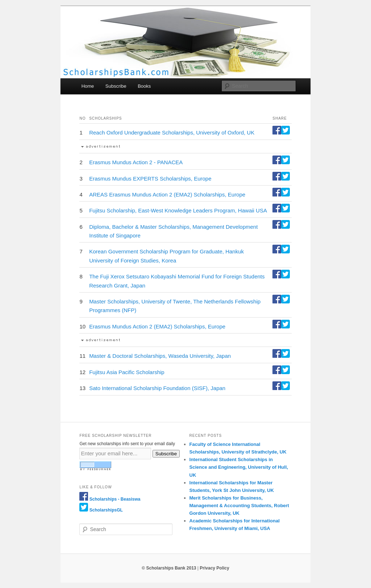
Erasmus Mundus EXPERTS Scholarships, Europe (150, 179)
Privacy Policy (214, 568)
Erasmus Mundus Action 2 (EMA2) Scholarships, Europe (157, 326)
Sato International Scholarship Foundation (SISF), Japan (157, 388)
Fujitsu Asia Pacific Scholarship (127, 372)
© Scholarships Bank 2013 (169, 568)
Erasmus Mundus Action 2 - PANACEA (136, 162)
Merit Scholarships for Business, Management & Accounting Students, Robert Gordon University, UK (239, 506)
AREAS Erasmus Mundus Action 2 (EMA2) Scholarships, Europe (167, 194)
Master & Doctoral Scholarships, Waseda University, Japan (160, 356)
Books (144, 86)
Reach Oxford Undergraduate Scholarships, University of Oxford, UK (172, 132)
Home (88, 86)
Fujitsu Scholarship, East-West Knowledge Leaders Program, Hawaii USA (178, 210)
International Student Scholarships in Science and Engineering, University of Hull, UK (239, 467)
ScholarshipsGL (106, 510)
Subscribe (116, 86)
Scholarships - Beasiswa (115, 499)
